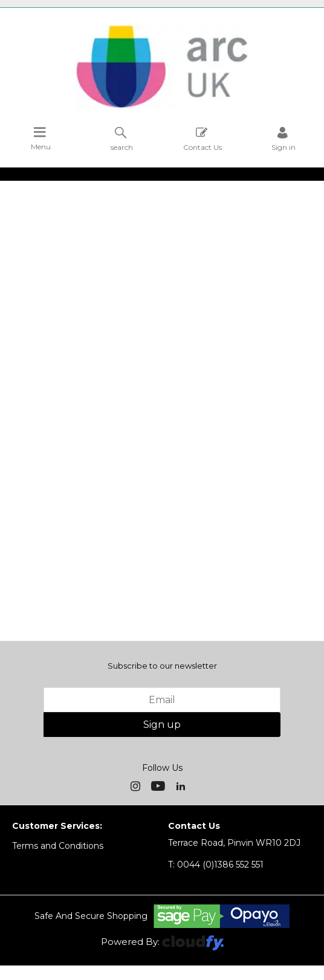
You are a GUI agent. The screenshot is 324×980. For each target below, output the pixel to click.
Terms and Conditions (58, 846)
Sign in (283, 139)
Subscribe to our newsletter (162, 666)
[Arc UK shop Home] (162, 108)
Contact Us (202, 139)
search (122, 139)
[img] (137, 785)
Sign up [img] (162, 725)
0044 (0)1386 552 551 (216, 865)
